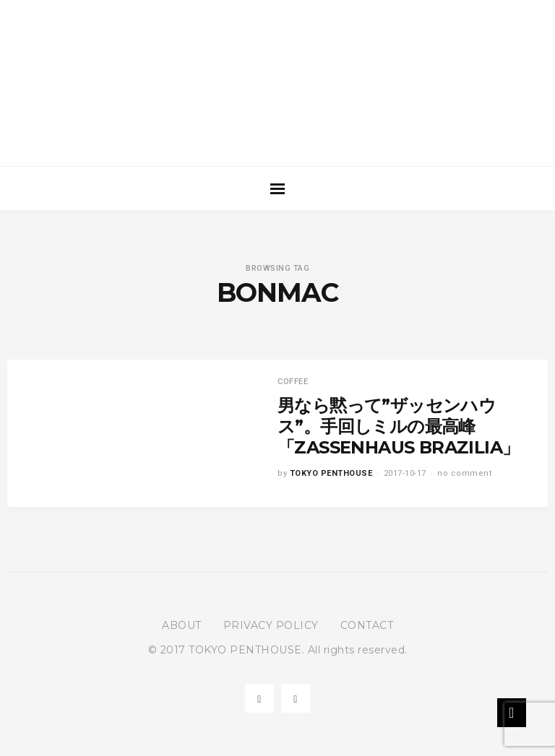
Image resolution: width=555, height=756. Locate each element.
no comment (464, 473)
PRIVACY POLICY (271, 625)
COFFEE (293, 382)
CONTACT (367, 625)
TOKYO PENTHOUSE (331, 473)
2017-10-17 (405, 473)
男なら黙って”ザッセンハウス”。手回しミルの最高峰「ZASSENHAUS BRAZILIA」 (398, 426)
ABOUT (182, 625)
